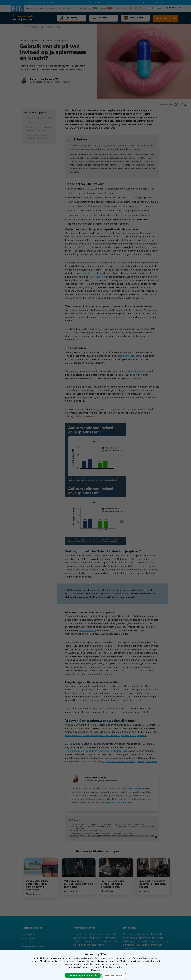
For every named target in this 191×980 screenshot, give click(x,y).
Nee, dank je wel (114, 975)
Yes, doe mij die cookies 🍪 (83, 975)
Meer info (96, 970)
